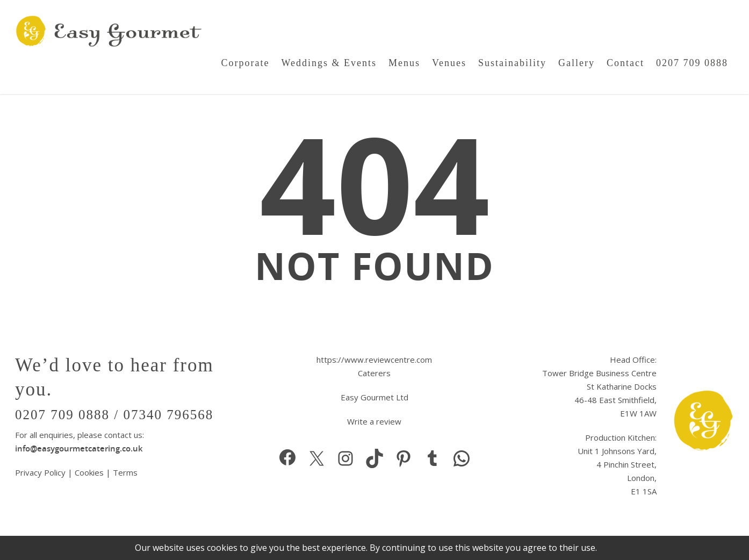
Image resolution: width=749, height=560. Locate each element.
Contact (625, 63)
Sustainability (512, 63)
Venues (449, 63)
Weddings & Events (329, 63)
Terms (125, 472)
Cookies (89, 472)
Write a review (374, 421)
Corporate (245, 63)
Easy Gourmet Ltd (375, 397)
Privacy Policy (41, 472)
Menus (404, 63)
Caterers (374, 373)
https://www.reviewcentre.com (374, 360)
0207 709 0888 (692, 63)
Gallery (577, 63)
